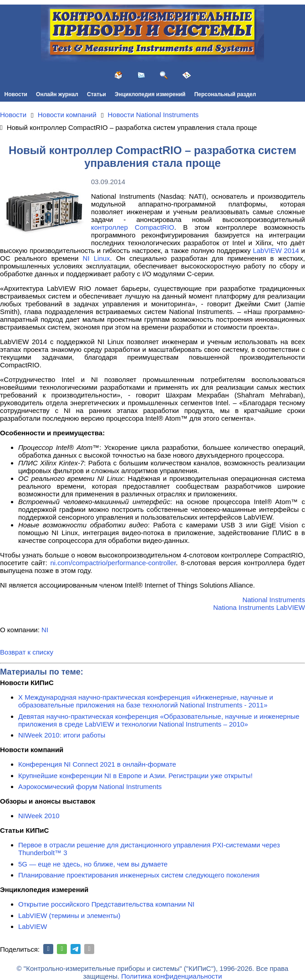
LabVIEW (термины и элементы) (69, 916)
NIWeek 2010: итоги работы (62, 735)
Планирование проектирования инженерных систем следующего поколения (139, 875)
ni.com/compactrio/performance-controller (113, 563)
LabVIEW (33, 926)
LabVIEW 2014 (276, 250)
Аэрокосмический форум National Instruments (90, 787)
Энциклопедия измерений (150, 94)
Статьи (97, 94)
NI (45, 630)
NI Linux (97, 258)
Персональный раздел (225, 94)
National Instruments (274, 600)
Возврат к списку (27, 652)
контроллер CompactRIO (133, 227)
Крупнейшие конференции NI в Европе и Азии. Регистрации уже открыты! (135, 776)
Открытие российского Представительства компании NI (106, 904)
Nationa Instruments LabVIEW (259, 607)
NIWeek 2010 (39, 816)
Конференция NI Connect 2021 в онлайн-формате (97, 764)
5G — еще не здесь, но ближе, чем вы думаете (93, 864)
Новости (16, 94)
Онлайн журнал (57, 94)
